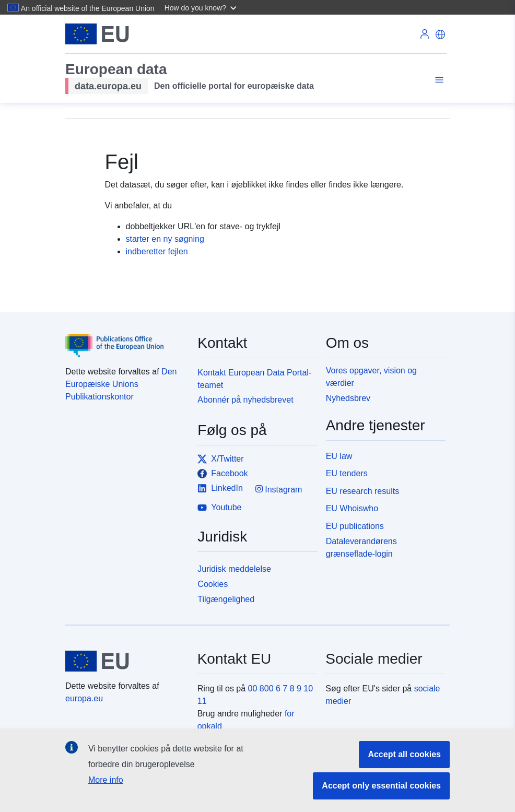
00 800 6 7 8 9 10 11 (255, 695)
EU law (339, 456)
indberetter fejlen (157, 251)
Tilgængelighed (226, 599)
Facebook (223, 474)
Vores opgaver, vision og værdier (371, 377)
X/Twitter (220, 459)
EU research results (363, 491)
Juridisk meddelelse (234, 569)
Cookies (213, 584)
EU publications (355, 526)
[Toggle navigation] (438, 80)
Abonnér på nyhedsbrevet (245, 400)
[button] (202, 7)
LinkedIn (220, 488)
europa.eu (84, 698)
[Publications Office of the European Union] (125, 338)
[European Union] (125, 661)
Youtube (219, 508)
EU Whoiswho (352, 508)
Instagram (279, 489)
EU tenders (347, 473)
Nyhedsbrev (348, 398)
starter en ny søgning (165, 239)
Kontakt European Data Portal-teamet (254, 379)
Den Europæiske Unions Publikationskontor (121, 384)
